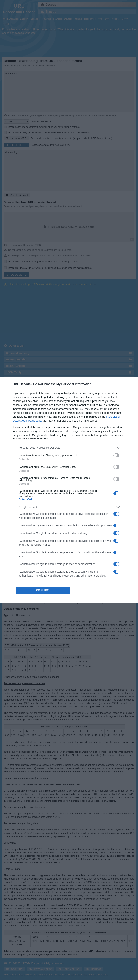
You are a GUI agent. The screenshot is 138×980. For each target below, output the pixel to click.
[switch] (116, 455)
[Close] (131, 384)
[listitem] (69, 447)
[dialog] (69, 490)
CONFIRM (43, 590)
